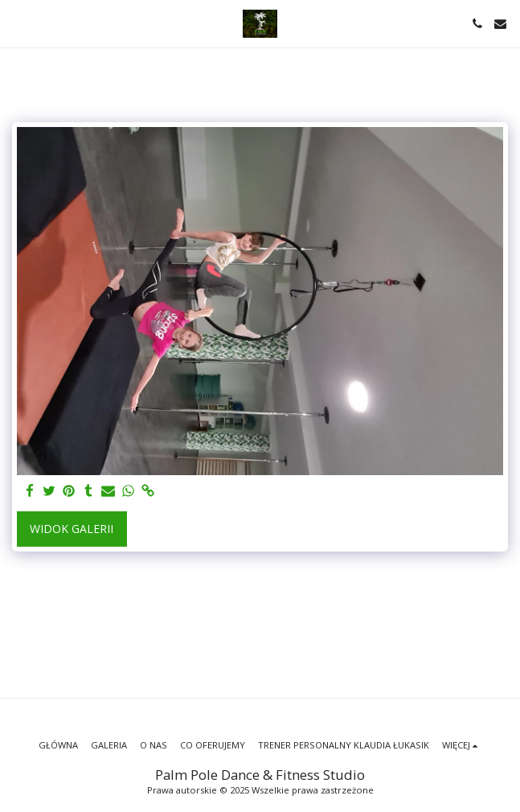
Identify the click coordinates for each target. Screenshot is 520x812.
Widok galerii (72, 529)
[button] (18, 23)
